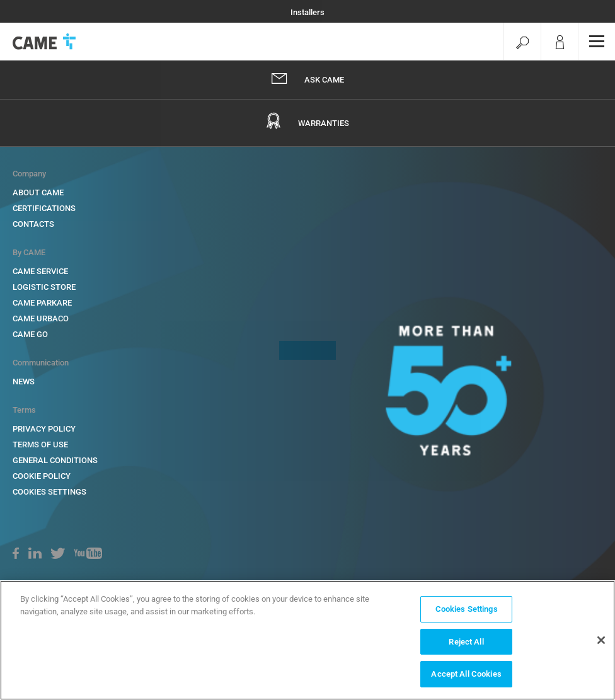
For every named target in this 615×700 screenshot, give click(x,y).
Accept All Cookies (466, 674)
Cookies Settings (467, 609)
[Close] (601, 640)
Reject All (466, 642)
